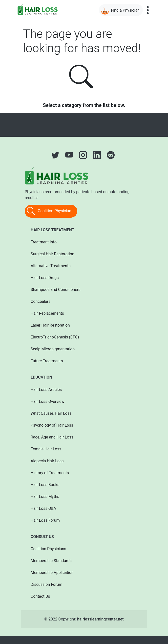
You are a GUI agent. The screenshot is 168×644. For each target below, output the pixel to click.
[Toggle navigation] (148, 10)
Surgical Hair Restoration (52, 254)
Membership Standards (51, 561)
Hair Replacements (47, 313)
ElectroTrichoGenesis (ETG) (55, 337)
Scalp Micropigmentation (53, 349)
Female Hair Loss (46, 449)
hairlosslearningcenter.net (100, 619)
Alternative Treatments (51, 266)
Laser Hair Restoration (50, 325)
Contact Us (40, 596)
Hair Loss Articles (46, 390)
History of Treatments (50, 473)
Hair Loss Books (45, 485)
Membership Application (52, 573)
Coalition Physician (49, 211)
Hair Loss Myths (45, 497)
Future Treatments (47, 361)
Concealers (41, 301)
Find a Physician (120, 11)
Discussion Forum (46, 584)
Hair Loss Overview (47, 401)
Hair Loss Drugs (45, 278)
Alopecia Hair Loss (47, 461)
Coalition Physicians (48, 549)
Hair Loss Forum (45, 520)
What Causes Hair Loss (51, 413)
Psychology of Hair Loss (52, 425)
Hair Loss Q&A (43, 508)
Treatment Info (44, 242)
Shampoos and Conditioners (56, 290)
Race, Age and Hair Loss (52, 437)
